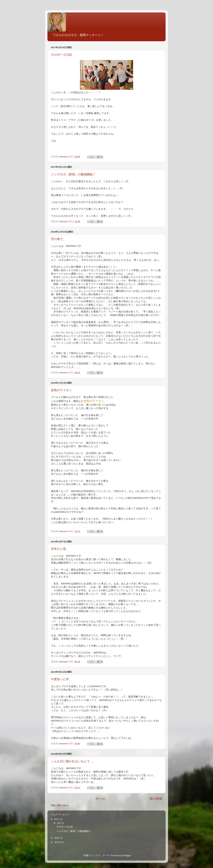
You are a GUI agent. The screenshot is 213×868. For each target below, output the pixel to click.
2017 (57, 819)
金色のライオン (61, 390)
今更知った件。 (61, 679)
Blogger (127, 855)
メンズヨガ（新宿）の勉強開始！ (73, 174)
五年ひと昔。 (60, 549)
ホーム (100, 799)
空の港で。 (58, 239)
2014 (57, 842)
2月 (59, 823)
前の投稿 (156, 799)
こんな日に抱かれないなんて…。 (73, 761)
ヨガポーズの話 (61, 55)
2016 (57, 838)
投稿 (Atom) (63, 805)
